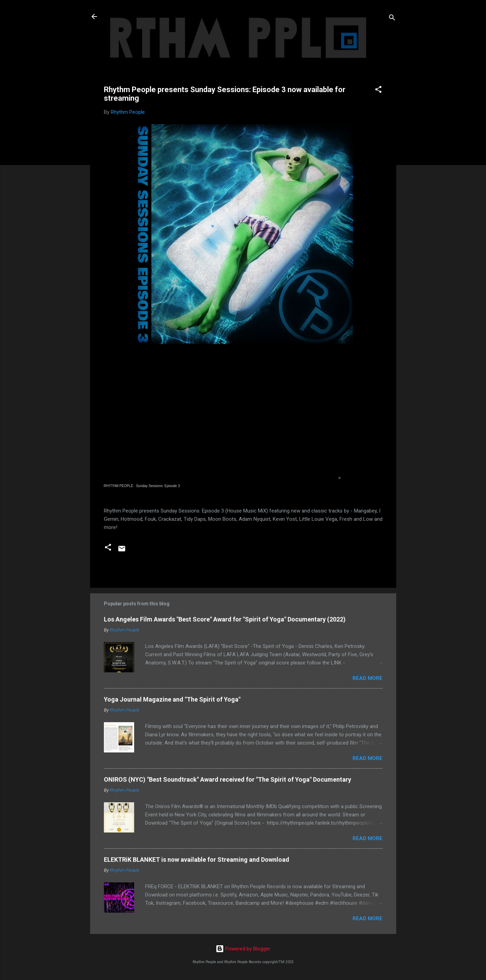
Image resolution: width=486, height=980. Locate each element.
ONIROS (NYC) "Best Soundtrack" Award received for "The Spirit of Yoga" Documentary (228, 779)
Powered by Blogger (243, 949)
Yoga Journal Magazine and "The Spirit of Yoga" (172, 699)
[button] (378, 91)
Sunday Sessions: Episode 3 (158, 486)
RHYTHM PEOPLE (119, 486)
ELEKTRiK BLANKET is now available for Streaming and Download (197, 860)
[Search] (392, 19)
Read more (368, 678)
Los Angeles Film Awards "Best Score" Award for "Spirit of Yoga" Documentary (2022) (225, 619)
